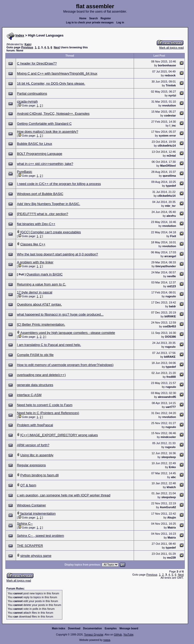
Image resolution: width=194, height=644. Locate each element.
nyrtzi (172, 95)
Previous (27, 47)
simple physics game (36, 556)
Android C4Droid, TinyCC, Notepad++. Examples (53, 114)
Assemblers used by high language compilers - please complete (68, 333)
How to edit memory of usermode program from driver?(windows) (65, 365)
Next (57, 47)
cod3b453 (169, 326)
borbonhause (167, 65)
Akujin (172, 517)
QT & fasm (28, 485)
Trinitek (171, 85)
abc (174, 477)
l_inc (173, 126)
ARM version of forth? (33, 445)
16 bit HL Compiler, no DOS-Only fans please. (51, 83)
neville (171, 276)
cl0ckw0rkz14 (167, 146)
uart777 (171, 407)
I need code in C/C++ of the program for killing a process (59, 184)
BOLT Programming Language (40, 154)
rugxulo (171, 296)
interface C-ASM (29, 395)
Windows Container (32, 505)
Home (83, 18)
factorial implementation (38, 513)
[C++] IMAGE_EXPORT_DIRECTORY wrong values (59, 435)
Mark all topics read (171, 48)
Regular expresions (31, 465)
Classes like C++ (33, 244)
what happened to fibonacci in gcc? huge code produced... (60, 314)
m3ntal (171, 156)
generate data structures (35, 385)
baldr (172, 306)
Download (74, 628)
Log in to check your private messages (90, 23)
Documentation (93, 628)
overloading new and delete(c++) (41, 375)
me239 (171, 558)
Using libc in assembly (37, 455)
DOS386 (171, 337)
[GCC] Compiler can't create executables (51, 232)
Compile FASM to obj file (35, 355)
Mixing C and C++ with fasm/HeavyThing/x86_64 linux (57, 73)
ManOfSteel (168, 166)
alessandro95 (167, 397)
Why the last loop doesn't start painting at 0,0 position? (58, 254)
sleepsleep (168, 457)
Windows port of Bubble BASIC (40, 194)
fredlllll (171, 377)
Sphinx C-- (25, 524)
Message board (129, 628)
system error (167, 136)
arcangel (170, 256)
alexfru (171, 216)
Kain (28, 44)
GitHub (118, 635)
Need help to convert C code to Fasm (45, 405)
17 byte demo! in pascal (35, 292)
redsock (170, 75)
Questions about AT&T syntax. (39, 304)
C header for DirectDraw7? (37, 63)
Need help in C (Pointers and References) (48, 413)
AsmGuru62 (168, 507)
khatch (171, 487)
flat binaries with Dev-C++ (36, 224)
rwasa (107, 640)
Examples (111, 628)
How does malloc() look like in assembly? (48, 132)
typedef (171, 186)
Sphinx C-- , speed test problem (41, 536)
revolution (169, 105)
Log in (120, 23)
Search (93, 18)
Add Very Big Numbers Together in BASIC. (49, 204)
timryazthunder (166, 266)
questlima (169, 176)
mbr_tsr (170, 206)
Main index (59, 628)
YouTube (128, 635)
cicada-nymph (27, 101)
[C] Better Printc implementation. (41, 324)
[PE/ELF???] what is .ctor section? (43, 214)
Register (106, 18)
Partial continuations (32, 93)
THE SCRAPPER (30, 546)
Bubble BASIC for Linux (35, 144)
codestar (170, 115)
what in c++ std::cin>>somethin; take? (45, 164)
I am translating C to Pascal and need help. (49, 345)
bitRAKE (170, 316)
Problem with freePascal (35, 425)
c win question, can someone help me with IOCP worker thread (64, 495)
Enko (172, 467)
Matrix (172, 527)
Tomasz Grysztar (94, 635)
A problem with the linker (35, 262)
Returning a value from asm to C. (42, 284)
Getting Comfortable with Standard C (44, 124)
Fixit (173, 236)
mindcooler (168, 437)
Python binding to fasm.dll (40, 475)
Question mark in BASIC (44, 274)
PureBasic (25, 172)
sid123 (171, 286)
